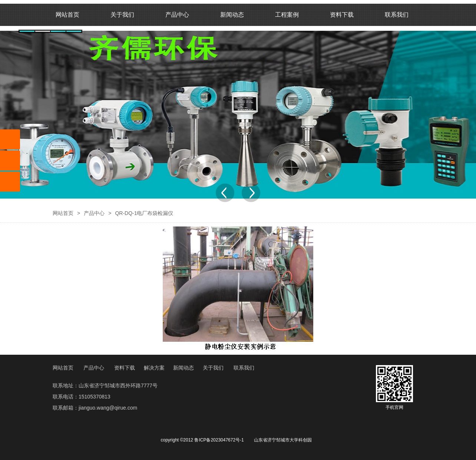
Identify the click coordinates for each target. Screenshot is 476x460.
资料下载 (342, 15)
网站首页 (67, 15)
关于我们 (122, 15)
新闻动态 (232, 15)
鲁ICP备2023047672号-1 (219, 440)
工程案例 (287, 15)
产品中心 (177, 15)
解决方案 (154, 368)
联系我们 (397, 15)
